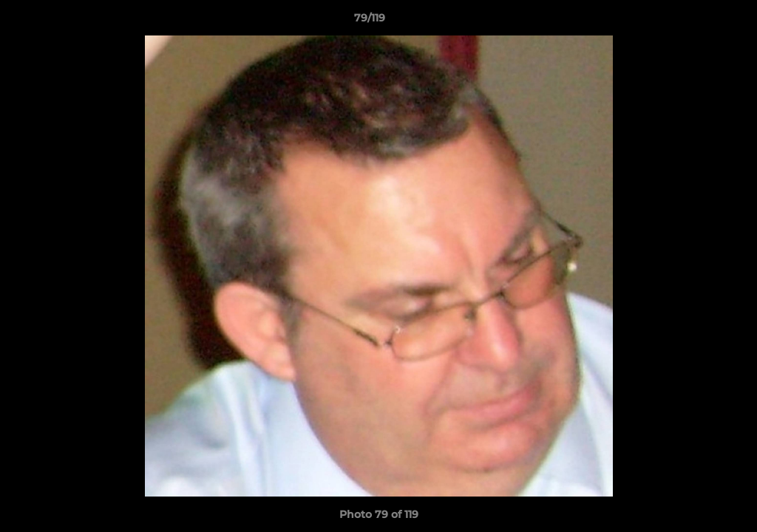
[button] (695, 21)
